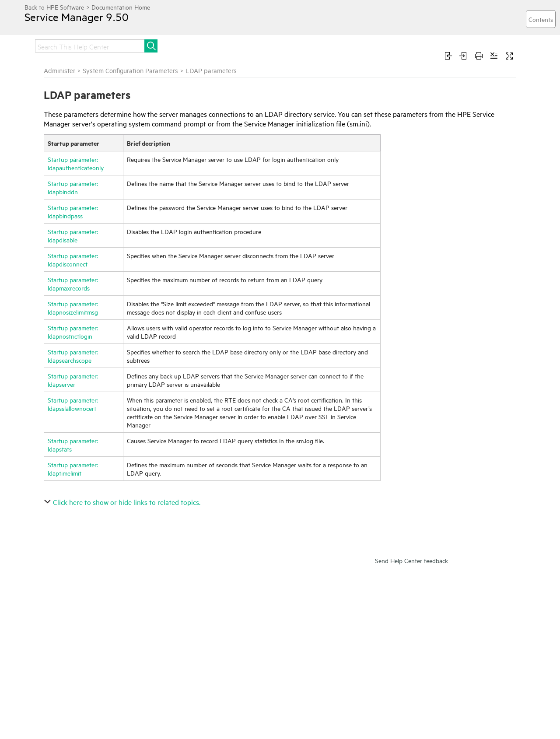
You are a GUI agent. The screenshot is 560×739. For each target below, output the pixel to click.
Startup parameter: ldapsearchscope (73, 356)
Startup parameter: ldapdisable (73, 235)
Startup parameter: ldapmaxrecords (73, 284)
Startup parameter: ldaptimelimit (73, 469)
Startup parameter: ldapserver (73, 380)
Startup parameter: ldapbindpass (73, 211)
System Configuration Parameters (130, 70)
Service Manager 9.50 (77, 17)
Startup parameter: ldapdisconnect (73, 259)
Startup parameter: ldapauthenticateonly (76, 163)
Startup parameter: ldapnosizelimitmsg (73, 308)
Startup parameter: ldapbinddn (73, 187)
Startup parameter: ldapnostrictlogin (73, 332)
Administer (59, 70)
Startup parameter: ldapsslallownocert (73, 404)
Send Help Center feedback (411, 560)
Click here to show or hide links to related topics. (123, 502)
